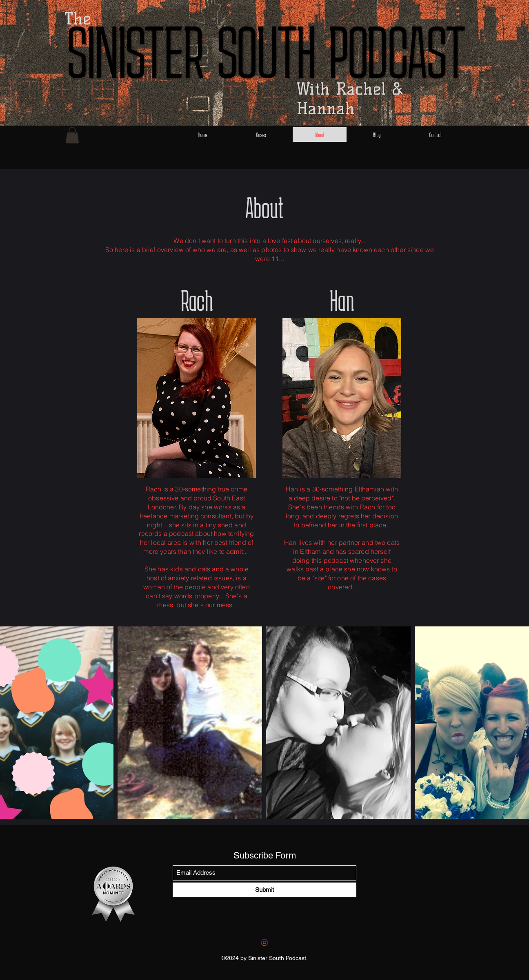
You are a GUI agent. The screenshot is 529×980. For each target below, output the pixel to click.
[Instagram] (264, 942)
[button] (72, 135)
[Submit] (264, 890)
